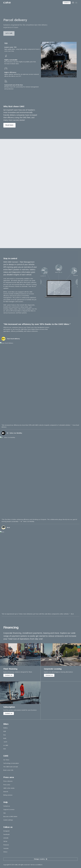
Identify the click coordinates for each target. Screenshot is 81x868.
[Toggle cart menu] (73, 3)
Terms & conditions (36, 865)
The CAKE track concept (11, 767)
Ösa (5, 735)
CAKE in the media (9, 788)
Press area (7, 785)
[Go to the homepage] (7, 3)
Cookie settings (8, 820)
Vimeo (5, 852)
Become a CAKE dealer (10, 817)
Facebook (6, 834)
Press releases (8, 781)
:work (5, 742)
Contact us (67, 3)
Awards (6, 792)
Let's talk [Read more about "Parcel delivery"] (9, 34)
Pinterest (6, 845)
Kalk (5, 731)
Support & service (9, 810)
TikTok (5, 841)
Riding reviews (8, 795)
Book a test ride (8, 770)
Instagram (6, 831)
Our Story (6, 760)
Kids (5, 749)
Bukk (5, 738)
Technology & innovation (11, 763)
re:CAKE (6, 745)
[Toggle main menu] (76, 3)
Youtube (6, 848)
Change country (41, 859)
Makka (5, 728)
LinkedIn (6, 838)
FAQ (4, 813)
